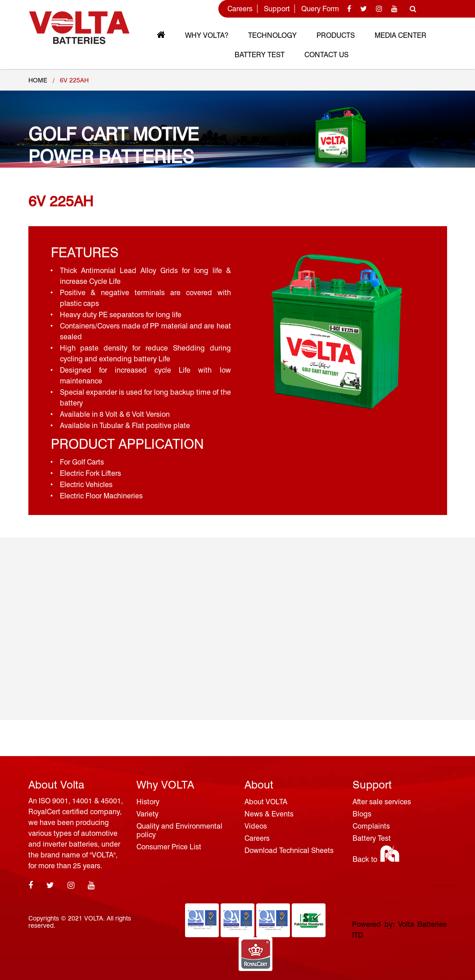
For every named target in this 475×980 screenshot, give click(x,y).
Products (336, 35)
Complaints (371, 826)
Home (38, 80)
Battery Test (260, 55)
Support (277, 9)
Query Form (320, 9)
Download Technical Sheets (289, 850)
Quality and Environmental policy (179, 830)
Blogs (362, 814)
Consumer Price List (169, 847)
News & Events (269, 814)
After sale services (382, 802)
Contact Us (326, 55)
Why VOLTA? (207, 35)
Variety (147, 814)
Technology (272, 35)
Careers (240, 9)
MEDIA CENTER (400, 35)
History (148, 802)
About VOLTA (266, 802)
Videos (256, 826)
